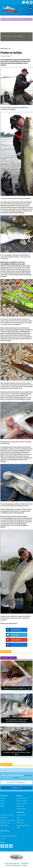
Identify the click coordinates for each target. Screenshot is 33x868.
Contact (3, 839)
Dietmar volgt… (8, 19)
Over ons (3, 833)
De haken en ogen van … (8, 815)
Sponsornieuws (21, 815)
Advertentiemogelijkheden (9, 836)
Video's (19, 818)
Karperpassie (4, 825)
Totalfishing (15, 863)
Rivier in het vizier (22, 798)
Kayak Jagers (21, 820)
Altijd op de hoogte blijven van (17, 776)
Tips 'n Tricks (20, 806)
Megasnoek (20, 823)
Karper (2, 801)
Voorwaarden (25, 863)
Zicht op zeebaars (22, 801)
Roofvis (3, 798)
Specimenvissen (21, 809)
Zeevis (2, 803)
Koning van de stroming (8, 820)
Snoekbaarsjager (6, 823)
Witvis (2, 806)
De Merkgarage (16, 865)
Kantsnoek (4, 818)
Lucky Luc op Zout (22, 803)
